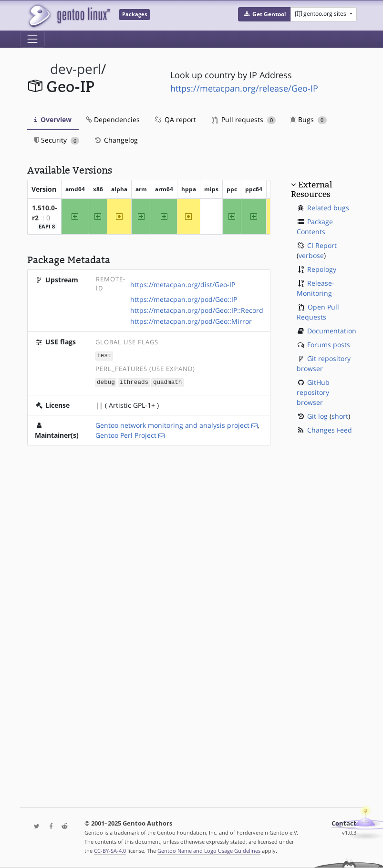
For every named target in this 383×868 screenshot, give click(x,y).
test (104, 356)
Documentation (332, 331)
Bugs (308, 119)
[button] (264, 14)
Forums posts (329, 345)
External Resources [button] (311, 189)
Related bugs (328, 208)
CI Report (322, 245)
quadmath (167, 382)
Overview (53, 119)
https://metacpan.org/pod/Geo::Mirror (191, 321)
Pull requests (244, 119)
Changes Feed (330, 430)
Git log (317, 416)
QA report (175, 119)
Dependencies (113, 119)
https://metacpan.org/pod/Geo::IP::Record (197, 310)
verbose (311, 255)
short (340, 416)
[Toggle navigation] (32, 39)
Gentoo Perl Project (126, 434)
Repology (322, 269)
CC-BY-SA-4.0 (110, 851)
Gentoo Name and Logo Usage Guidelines (209, 851)
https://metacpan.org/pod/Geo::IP (184, 299)
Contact (344, 823)
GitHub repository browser (313, 392)
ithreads (134, 382)
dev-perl (76, 69)
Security (57, 140)
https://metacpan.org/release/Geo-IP (244, 88)
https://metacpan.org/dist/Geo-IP (183, 284)
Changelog (116, 140)
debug (106, 382)
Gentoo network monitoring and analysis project (172, 424)
